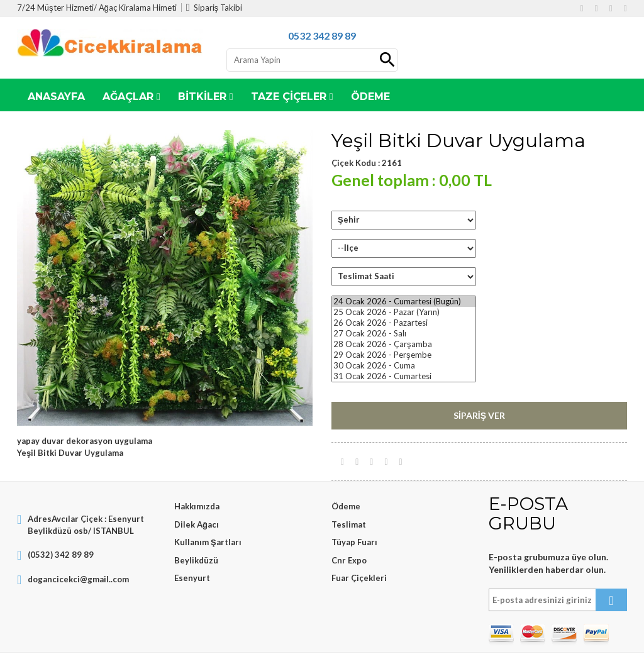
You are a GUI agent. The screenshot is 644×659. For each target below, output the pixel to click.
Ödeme (346, 506)
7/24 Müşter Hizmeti (55, 8)
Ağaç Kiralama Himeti (138, 8)
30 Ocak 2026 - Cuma (404, 366)
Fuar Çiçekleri (359, 578)
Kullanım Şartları (208, 542)
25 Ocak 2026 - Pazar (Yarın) (404, 312)
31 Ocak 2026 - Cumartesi (404, 376)
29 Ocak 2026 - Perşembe (404, 355)
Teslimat (349, 524)
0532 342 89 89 (322, 36)
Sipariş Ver (479, 415)
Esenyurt (192, 578)
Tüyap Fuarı (354, 542)
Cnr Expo (349, 560)
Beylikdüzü (196, 560)
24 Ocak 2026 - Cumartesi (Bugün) (404, 302)
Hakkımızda (197, 506)
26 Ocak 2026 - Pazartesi (404, 323)
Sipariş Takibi (214, 8)
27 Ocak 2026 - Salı (404, 334)
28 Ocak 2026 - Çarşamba (404, 344)
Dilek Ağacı (197, 524)
